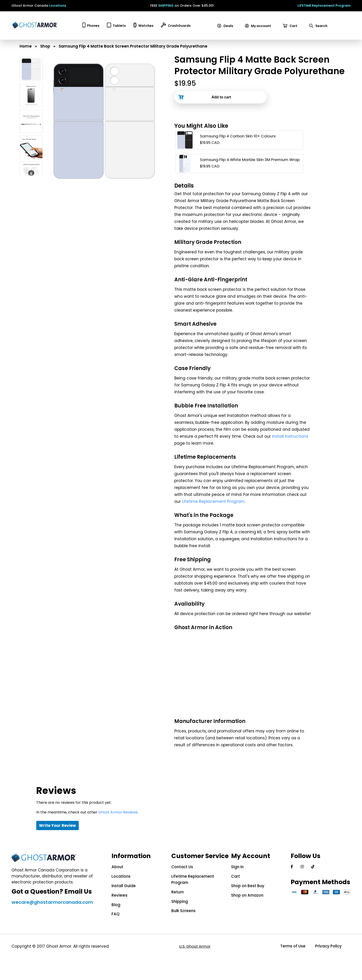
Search (319, 26)
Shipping (178, 901)
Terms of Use (291, 945)
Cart (291, 26)
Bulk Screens (182, 910)
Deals (226, 26)
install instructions (290, 436)
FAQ (113, 913)
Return (176, 892)
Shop (45, 46)
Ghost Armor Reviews (118, 812)
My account (259, 26)
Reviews (117, 895)
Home (26, 46)
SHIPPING (166, 6)
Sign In (236, 867)
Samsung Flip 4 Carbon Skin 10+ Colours (239, 136)
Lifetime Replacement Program (213, 501)
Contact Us (181, 867)
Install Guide (121, 886)
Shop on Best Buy (247, 886)
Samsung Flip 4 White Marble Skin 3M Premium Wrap (252, 160)
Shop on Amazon (247, 895)
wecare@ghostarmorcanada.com (51, 908)
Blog (113, 904)
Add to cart (221, 97)
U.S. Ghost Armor (194, 945)
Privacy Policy (328, 945)
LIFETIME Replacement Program (324, 6)
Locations (58, 6)
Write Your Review (58, 826)
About (115, 867)
